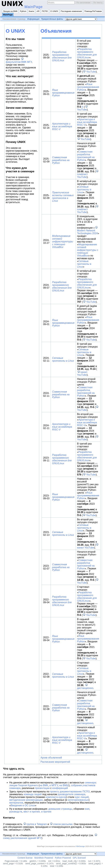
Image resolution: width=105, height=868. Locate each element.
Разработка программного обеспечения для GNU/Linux (62, 56)
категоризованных (78, 800)
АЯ (38, 11)
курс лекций (82, 797)
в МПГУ (54, 785)
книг (87, 809)
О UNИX (54, 11)
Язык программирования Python (63, 93)
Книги (31, 11)
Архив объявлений (51, 758)
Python (23, 11)
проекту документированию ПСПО (70, 792)
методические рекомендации (26, 800)
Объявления (56, 31)
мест (26, 812)
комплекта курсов (56, 797)
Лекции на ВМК (10, 11)
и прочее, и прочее (40, 812)
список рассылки (63, 824)
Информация (33, 19)
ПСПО (45, 11)
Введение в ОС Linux (23, 805)
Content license (25, 858)
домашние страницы (60, 809)
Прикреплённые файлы (52, 19)
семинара (90, 783)
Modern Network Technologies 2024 (87, 232)
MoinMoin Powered (44, 858)
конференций (60, 788)
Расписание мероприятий (55, 762)
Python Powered (63, 858)
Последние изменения (71, 11)
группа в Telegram (37, 824)
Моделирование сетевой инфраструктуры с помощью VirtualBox (63, 242)
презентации (42, 788)
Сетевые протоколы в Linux (84, 190)
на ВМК (44, 785)
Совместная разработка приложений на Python (86, 156)
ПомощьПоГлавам (93, 11)
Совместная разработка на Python (61, 160)
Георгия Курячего (28, 785)
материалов (16, 803)
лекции (13, 785)
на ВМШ (64, 785)
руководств (16, 812)
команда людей (33, 794)
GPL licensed (79, 858)
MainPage (34, 7)
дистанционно (85, 688)
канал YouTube (82, 373)
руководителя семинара (72, 794)
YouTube (91, 72)
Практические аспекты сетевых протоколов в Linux (63, 197)
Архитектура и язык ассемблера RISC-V (62, 126)
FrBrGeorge (80, 846)
